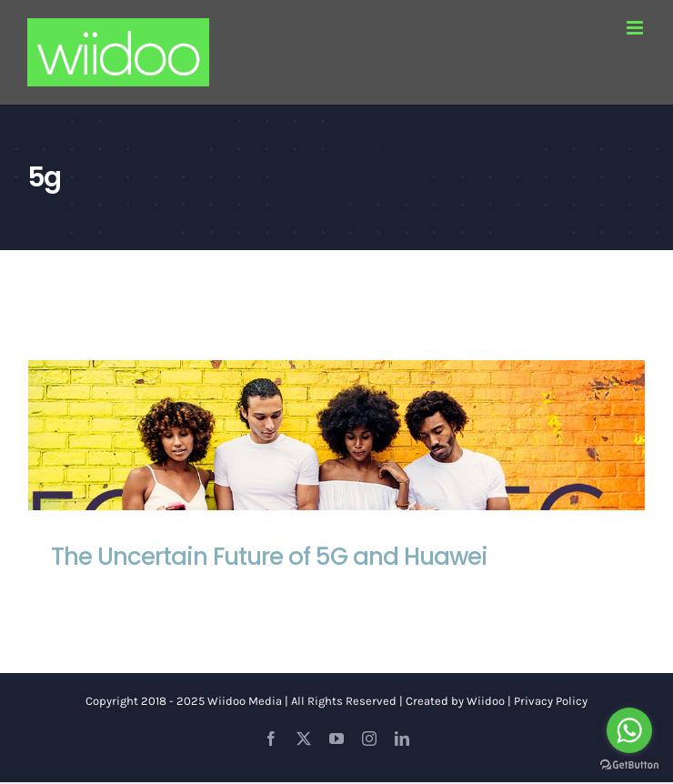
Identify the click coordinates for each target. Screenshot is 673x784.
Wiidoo (486, 701)
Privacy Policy (551, 701)
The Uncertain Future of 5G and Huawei (269, 557)
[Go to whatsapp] (629, 730)
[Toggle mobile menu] (636, 28)
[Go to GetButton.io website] (629, 765)
